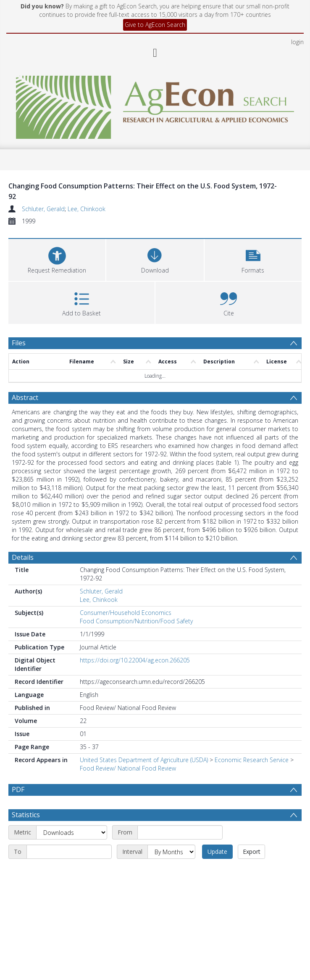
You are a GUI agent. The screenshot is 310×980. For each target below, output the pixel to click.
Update (217, 872)
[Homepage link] (155, 105)
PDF (18, 789)
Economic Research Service (252, 760)
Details (23, 557)
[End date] (69, 872)
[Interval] (171, 872)
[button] (253, 259)
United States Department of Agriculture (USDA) (144, 760)
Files (19, 343)
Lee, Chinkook (87, 209)
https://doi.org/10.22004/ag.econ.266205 (135, 660)
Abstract (25, 397)
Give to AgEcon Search (155, 25)
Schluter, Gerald (43, 209)
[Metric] (72, 853)
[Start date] (180, 853)
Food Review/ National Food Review (128, 768)
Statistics (26, 835)
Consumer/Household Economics (126, 613)
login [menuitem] (297, 42)
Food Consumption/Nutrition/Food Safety (136, 621)
